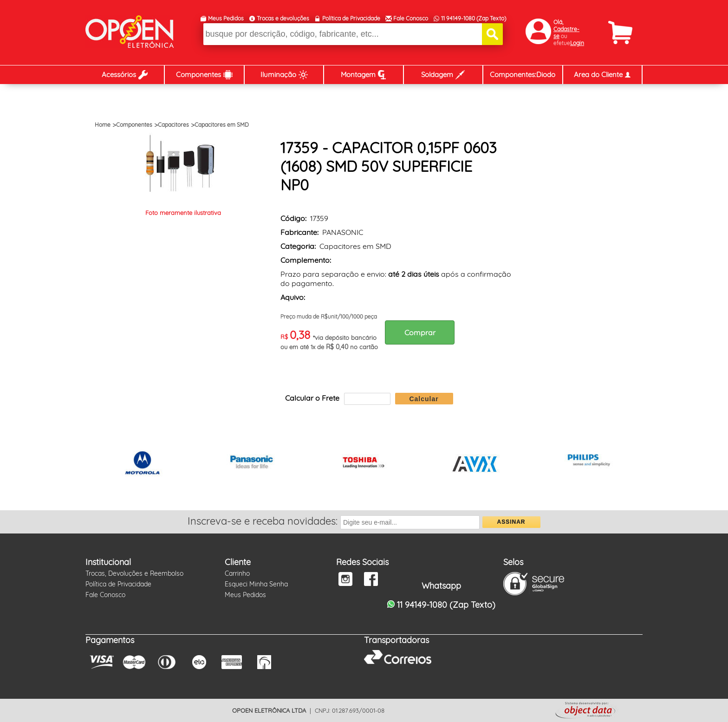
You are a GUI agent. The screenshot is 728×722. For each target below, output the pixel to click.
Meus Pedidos (226, 18)
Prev (97, 464)
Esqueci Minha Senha (256, 584)
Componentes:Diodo (523, 75)
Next (630, 464)
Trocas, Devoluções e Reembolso (134, 573)
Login (577, 43)
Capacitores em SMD (222, 125)
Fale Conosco (411, 18)
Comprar (420, 332)
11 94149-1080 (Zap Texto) (474, 18)
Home (103, 125)
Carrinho (237, 573)
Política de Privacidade (351, 18)
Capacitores (173, 125)
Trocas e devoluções (283, 18)
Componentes (134, 125)
